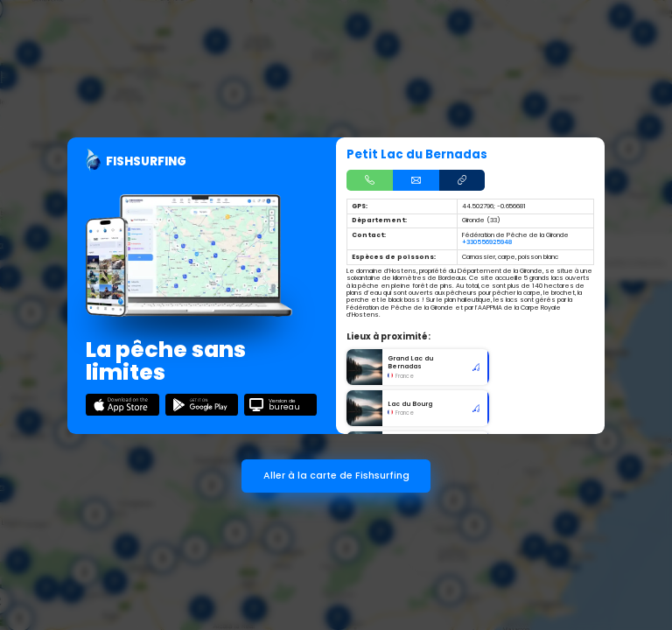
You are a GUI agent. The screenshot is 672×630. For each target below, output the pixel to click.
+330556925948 (487, 242)
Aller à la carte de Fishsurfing (336, 476)
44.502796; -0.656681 (494, 206)
